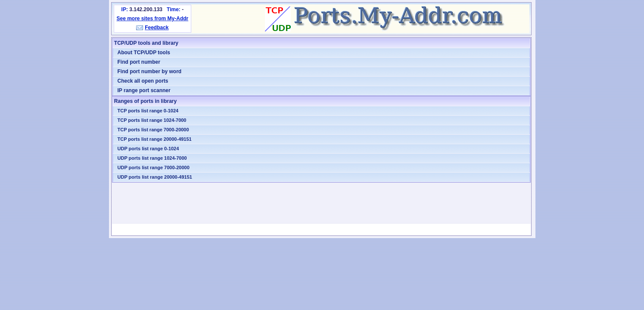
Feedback (157, 28)
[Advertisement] (321, 203)
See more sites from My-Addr (153, 19)
